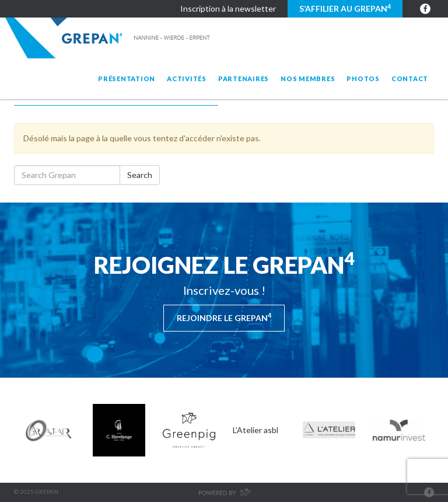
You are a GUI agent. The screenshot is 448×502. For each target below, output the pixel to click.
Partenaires (244, 79)
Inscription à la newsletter (228, 8)
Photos (363, 79)
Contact (410, 79)
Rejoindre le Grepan (224, 317)
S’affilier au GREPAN (345, 8)
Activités (187, 79)
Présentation (127, 79)
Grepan (109, 38)
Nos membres (308, 79)
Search (140, 175)
